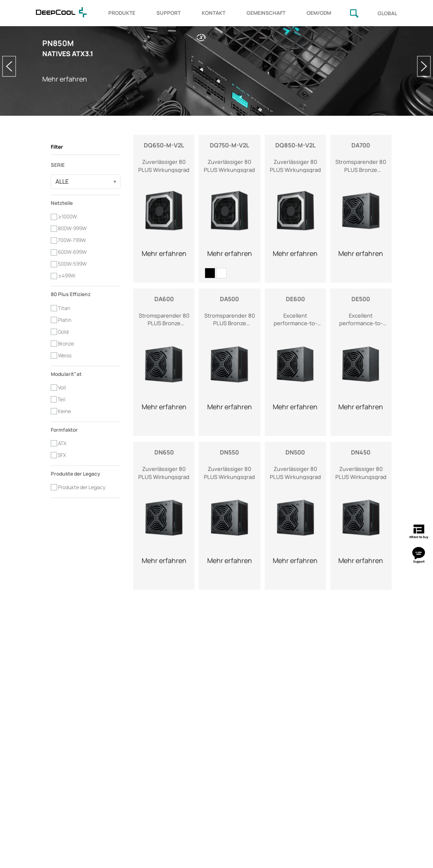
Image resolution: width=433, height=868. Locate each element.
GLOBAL (387, 13)
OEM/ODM (319, 13)
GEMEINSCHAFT (266, 13)
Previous (9, 66)
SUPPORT (169, 13)
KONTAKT (214, 13)
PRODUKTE (122, 13)
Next (424, 66)
